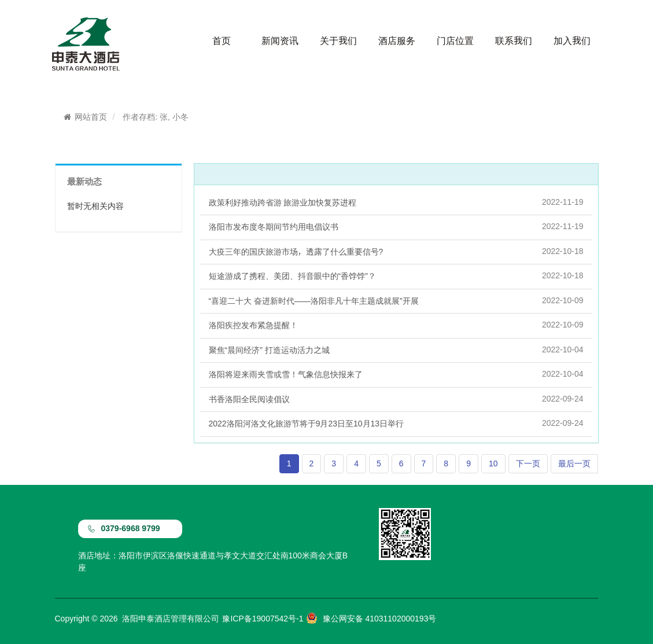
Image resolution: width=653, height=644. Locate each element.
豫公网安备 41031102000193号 (380, 619)
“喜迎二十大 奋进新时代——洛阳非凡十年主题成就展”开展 (396, 300)
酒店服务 (397, 41)
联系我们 (514, 41)
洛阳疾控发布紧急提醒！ (396, 325)
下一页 (528, 463)
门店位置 (455, 41)
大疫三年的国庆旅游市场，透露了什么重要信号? (396, 251)
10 (493, 463)
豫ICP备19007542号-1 (263, 619)
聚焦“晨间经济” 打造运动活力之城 (396, 349)
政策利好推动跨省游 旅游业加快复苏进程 (396, 202)
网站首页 (85, 117)
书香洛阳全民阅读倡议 (396, 399)
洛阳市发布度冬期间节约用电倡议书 (396, 226)
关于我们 (338, 41)
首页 (222, 41)
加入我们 (572, 41)
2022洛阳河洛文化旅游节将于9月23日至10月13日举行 (396, 423)
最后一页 (574, 463)
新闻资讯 (280, 41)
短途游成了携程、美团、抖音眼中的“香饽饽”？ (396, 275)
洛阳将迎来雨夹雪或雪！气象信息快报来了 (396, 374)
